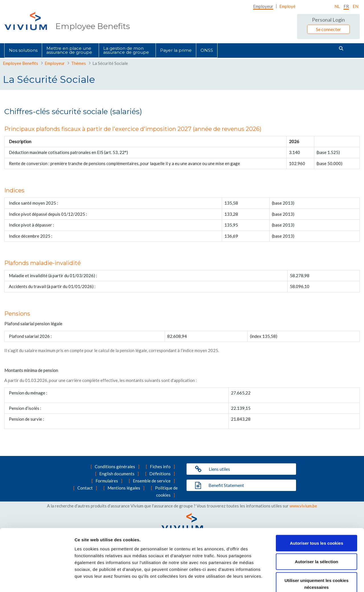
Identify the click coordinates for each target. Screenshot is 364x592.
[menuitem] (263, 6)
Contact (85, 488)
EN (355, 6)
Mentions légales (124, 488)
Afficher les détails (313, 581)
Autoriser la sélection (317, 529)
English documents (117, 474)
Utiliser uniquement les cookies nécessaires (316, 551)
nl (337, 6)
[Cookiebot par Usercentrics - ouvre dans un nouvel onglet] (37, 581)
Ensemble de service (152, 481)
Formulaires (107, 481)
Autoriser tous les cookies (317, 510)
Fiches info (160, 466)
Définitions (160, 474)
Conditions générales (115, 466)
